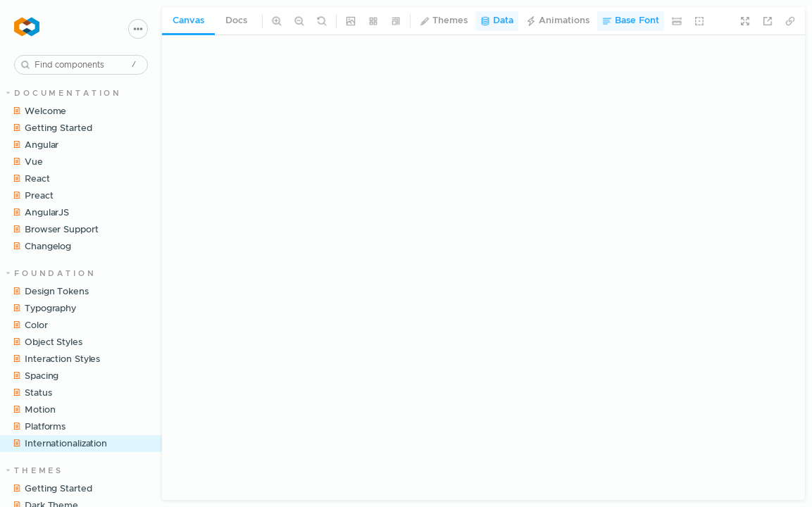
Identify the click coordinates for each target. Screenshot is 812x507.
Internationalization (60, 444)
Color (30, 325)
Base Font (631, 21)
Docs (236, 21)
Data (497, 21)
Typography (44, 308)
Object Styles (48, 342)
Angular (36, 145)
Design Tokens (51, 292)
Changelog (42, 246)
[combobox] (81, 65)
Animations (558, 21)
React (31, 179)
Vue (28, 162)
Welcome (39, 111)
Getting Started (52, 128)
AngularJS (41, 213)
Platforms (39, 427)
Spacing (36, 376)
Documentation (64, 93)
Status (32, 393)
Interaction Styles (56, 359)
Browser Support (56, 230)
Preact (33, 196)
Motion (34, 410)
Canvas (188, 21)
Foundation (51, 274)
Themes (35, 471)
